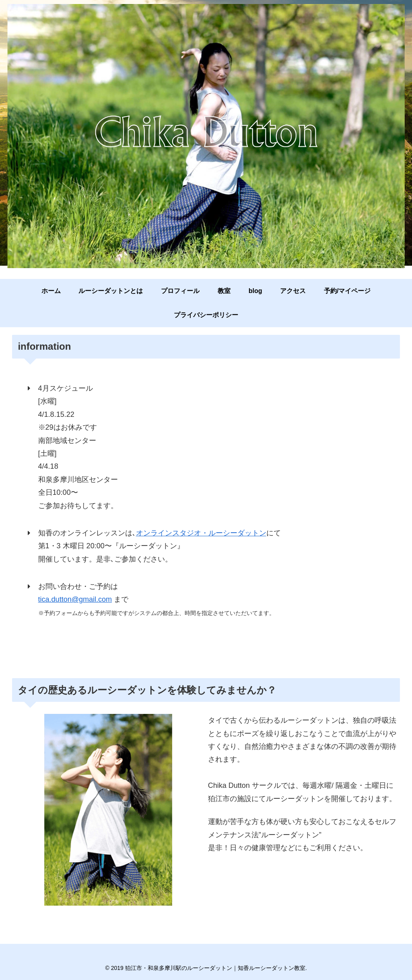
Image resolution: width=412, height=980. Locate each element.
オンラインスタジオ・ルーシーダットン (201, 535)
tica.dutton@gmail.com (75, 601)
